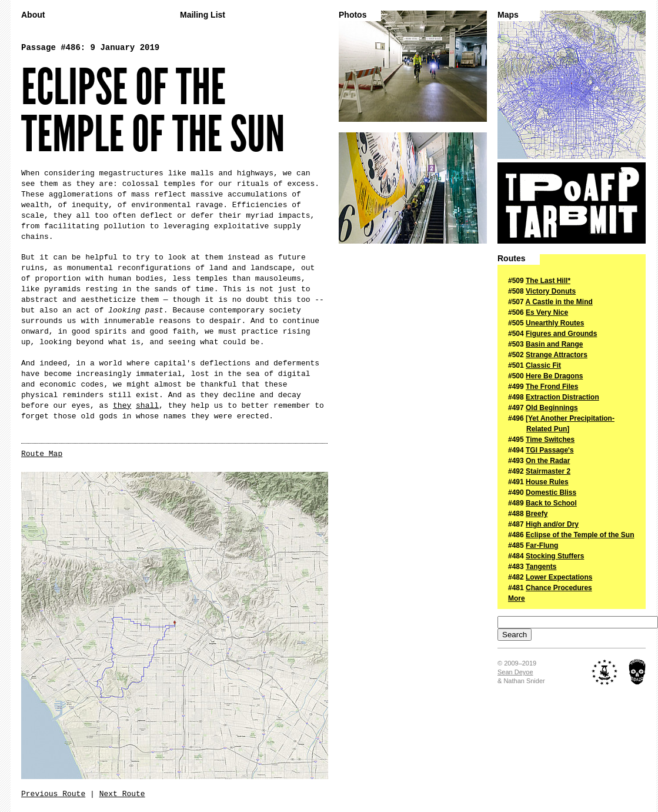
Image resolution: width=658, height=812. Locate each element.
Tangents (541, 567)
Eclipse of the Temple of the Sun (580, 535)
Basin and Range (554, 344)
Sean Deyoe (515, 672)
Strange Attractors (557, 355)
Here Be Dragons (554, 376)
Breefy (537, 514)
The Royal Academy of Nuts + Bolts (605, 672)
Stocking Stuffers (555, 556)
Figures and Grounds (561, 334)
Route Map (42, 454)
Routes (511, 259)
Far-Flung (542, 545)
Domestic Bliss (551, 492)
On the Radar (548, 461)
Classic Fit (543, 365)
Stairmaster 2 (548, 471)
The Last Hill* (548, 281)
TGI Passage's (550, 450)
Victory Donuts (551, 291)
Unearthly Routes (555, 323)
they (122, 406)
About (33, 15)
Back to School (551, 503)
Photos (353, 15)
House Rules (547, 482)
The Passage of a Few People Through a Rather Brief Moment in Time (572, 203)
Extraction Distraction (562, 397)
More (517, 598)
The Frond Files (552, 387)
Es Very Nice (547, 312)
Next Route (122, 794)
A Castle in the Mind (559, 302)
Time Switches (550, 440)
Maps (508, 15)
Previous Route (53, 794)
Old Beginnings (552, 408)
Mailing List (203, 15)
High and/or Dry (552, 524)
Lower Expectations (559, 577)
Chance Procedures (559, 588)
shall (147, 406)
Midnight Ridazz (637, 672)
